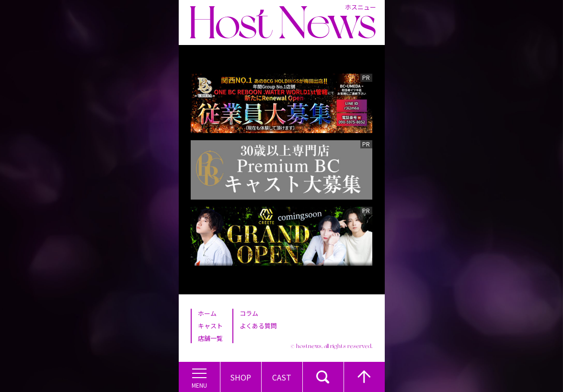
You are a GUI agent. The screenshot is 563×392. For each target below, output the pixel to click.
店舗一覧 (210, 338)
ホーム (207, 313)
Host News (282, 22)
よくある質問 (258, 326)
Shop (241, 377)
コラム (249, 313)
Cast (282, 377)
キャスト (210, 326)
